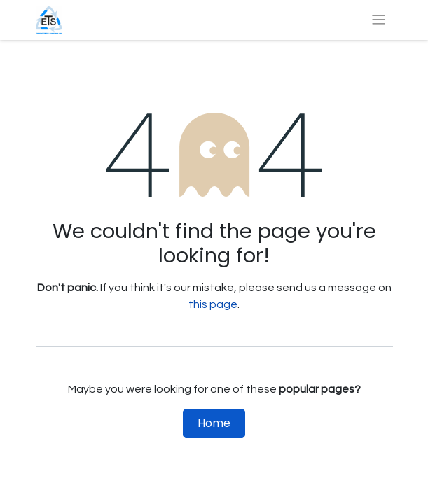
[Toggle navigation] (379, 20)
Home (214, 423)
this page (213, 304)
